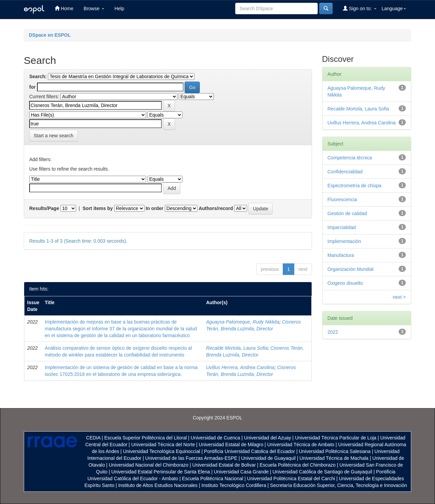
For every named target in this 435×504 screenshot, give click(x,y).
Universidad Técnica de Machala (334, 458)
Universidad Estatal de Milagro (231, 445)
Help (119, 8)
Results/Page (44, 208)
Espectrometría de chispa (355, 186)
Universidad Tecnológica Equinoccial (162, 451)
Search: (38, 76)
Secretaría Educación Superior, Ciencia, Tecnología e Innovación (339, 485)
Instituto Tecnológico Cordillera (234, 485)
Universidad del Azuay (268, 438)
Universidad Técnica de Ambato (301, 445)
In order (155, 208)
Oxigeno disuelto (345, 283)
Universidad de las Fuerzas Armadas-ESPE (191, 458)
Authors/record (216, 208)
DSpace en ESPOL (50, 35)
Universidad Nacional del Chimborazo (149, 465)
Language (394, 8)
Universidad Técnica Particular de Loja (336, 438)
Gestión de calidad (347, 213)
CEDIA (93, 438)
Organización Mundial (351, 269)
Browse (94, 8)
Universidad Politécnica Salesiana (335, 451)
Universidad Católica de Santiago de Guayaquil (322, 472)
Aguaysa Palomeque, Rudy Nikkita (243, 322)
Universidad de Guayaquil (268, 458)
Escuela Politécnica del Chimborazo (298, 465)
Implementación (344, 241)
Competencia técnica (350, 158)
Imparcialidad (342, 227)
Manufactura (341, 255)
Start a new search (54, 136)
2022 (333, 332)
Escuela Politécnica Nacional (213, 479)
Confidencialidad (345, 172)
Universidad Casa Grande (242, 472)
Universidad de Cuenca (215, 438)
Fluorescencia (342, 199)
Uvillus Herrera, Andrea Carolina (240, 367)
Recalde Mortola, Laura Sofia (237, 348)
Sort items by (98, 208)
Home (64, 8)
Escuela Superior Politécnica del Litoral (146, 438)
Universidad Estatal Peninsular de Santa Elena (161, 472)
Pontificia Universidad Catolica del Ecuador (249, 451)
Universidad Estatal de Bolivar (224, 465)
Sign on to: (360, 8)
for (32, 87)
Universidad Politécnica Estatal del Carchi (291, 479)
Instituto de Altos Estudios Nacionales (158, 485)
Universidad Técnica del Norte (163, 445)
